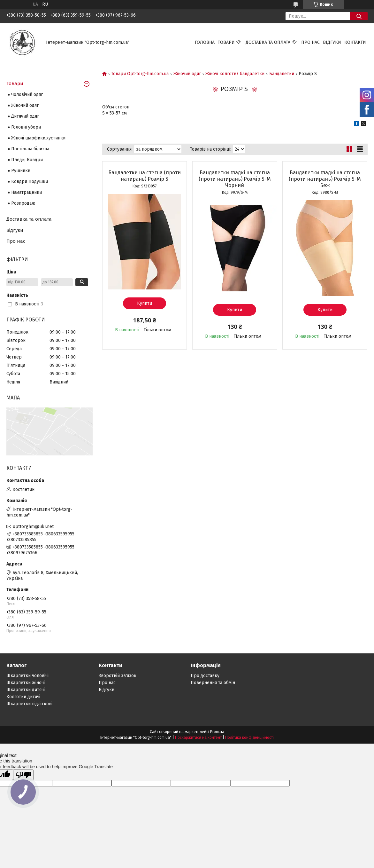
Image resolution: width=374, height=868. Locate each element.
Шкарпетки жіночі (26, 683)
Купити (145, 303)
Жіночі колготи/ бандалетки (235, 74)
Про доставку (205, 676)
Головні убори (26, 127)
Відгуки (332, 42)
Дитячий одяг (25, 116)
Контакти (355, 42)
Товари (226, 42)
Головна (205, 42)
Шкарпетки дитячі (26, 690)
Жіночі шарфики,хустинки (38, 138)
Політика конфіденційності (249, 738)
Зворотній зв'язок (118, 676)
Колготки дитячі (23, 697)
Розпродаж (23, 203)
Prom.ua (217, 732)
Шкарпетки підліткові (29, 704)
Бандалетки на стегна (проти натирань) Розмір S (145, 176)
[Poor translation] (23, 775)
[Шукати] (359, 16)
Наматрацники (27, 192)
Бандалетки (282, 74)
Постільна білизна (30, 149)
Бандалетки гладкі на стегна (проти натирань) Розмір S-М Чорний (235, 179)
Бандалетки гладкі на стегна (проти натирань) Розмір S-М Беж (325, 179)
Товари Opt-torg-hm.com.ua (140, 74)
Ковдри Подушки (30, 181)
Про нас (310, 42)
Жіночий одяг (187, 74)
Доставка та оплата (268, 42)
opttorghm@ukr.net (33, 527)
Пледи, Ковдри (27, 160)
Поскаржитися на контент (198, 738)
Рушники (21, 171)
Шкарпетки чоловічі (27, 676)
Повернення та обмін (213, 683)
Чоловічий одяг (27, 95)
